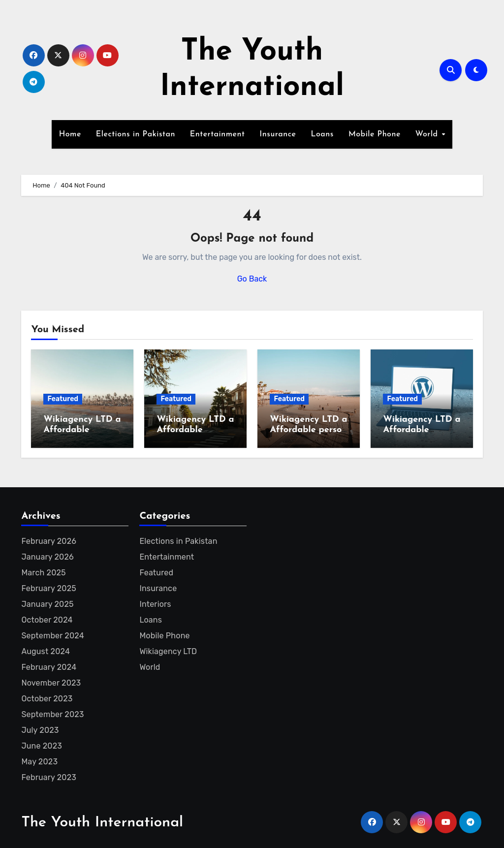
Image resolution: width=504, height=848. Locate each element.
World (428, 134)
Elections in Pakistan (136, 134)
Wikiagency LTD (168, 651)
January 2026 (47, 557)
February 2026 (48, 541)
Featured (63, 399)
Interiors (155, 604)
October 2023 (47, 699)
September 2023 (52, 714)
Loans (322, 134)
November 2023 (51, 683)
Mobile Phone (375, 134)
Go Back (252, 279)
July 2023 (40, 730)
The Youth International (102, 823)
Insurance (278, 134)
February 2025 (49, 588)
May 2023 (39, 762)
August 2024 (46, 651)
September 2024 (52, 636)
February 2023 (49, 777)
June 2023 (42, 746)
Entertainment (217, 134)
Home (70, 134)
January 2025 (47, 604)
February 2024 (49, 667)
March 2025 (43, 573)
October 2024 (47, 620)
